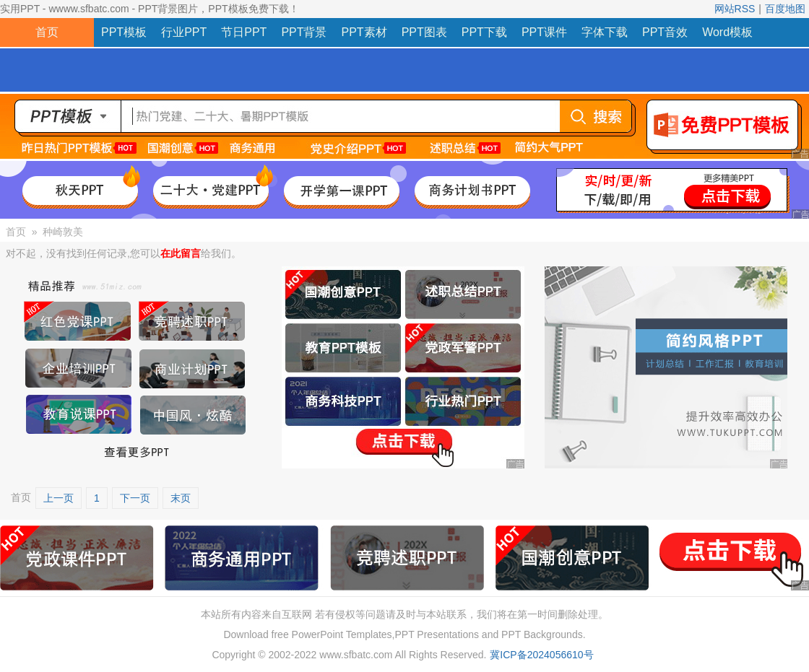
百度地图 (785, 9)
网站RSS (735, 9)
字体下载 (605, 32)
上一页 (59, 498)
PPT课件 (544, 32)
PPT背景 (304, 32)
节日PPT (244, 32)
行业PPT (184, 32)
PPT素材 (364, 32)
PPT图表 (424, 32)
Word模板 (727, 32)
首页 (47, 32)
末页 (181, 498)
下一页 (135, 498)
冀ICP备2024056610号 (541, 655)
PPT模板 (124, 32)
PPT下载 (484, 32)
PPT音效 (665, 32)
